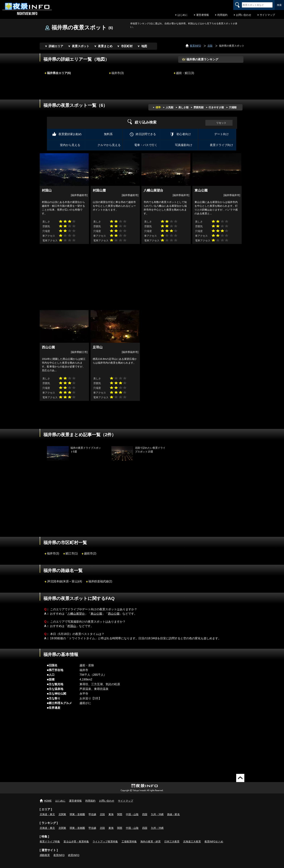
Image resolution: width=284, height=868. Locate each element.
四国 (145, 814)
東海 (111, 814)
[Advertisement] (142, 90)
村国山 (72, 626)
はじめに (183, 15)
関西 (120, 814)
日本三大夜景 (172, 842)
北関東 (62, 814)
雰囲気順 (199, 107)
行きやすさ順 (216, 107)
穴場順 (233, 107)
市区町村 (127, 46)
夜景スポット (81, 46)
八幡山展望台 (76, 614)
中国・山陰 (132, 814)
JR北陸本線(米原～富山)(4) (64, 581)
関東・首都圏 (77, 814)
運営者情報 (202, 15)
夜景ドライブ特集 (50, 842)
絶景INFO (74, 855)
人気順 (170, 107)
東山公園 (96, 614)
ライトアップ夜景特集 (105, 842)
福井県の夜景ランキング (202, 59)
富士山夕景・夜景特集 (76, 842)
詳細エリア (56, 46)
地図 (144, 46)
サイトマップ (267, 15)
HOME (48, 801)
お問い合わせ (244, 15)
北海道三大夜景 (192, 842)
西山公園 (114, 614)
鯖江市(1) (72, 553)
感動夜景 (45, 855)
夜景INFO (59, 855)
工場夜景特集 (129, 842)
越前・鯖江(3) (185, 73)
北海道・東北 (47, 814)
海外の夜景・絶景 (151, 842)
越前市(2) (90, 553)
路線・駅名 (174, 814)
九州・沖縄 (157, 814)
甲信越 (92, 814)
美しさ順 (183, 107)
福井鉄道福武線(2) (100, 581)
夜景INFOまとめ (214, 842)
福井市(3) (118, 73)
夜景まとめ (105, 46)
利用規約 (222, 15)
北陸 (102, 814)
